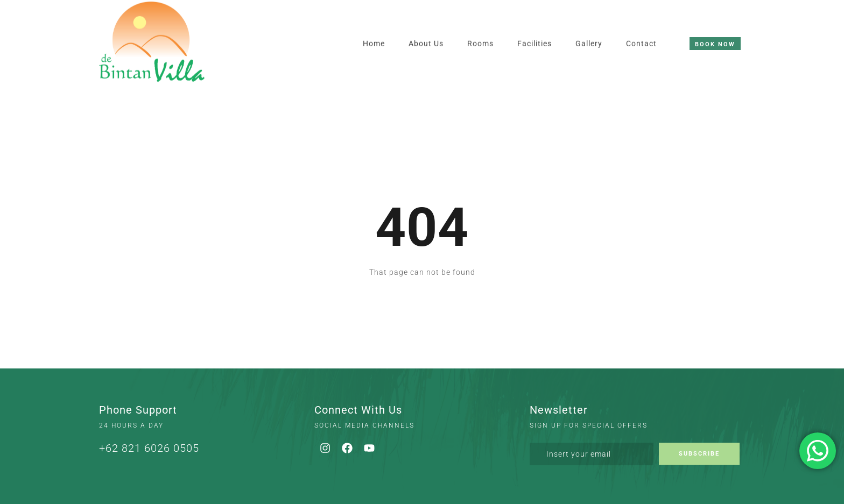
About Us (426, 26)
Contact (641, 26)
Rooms (480, 26)
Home (374, 26)
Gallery (589, 26)
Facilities (534, 26)
